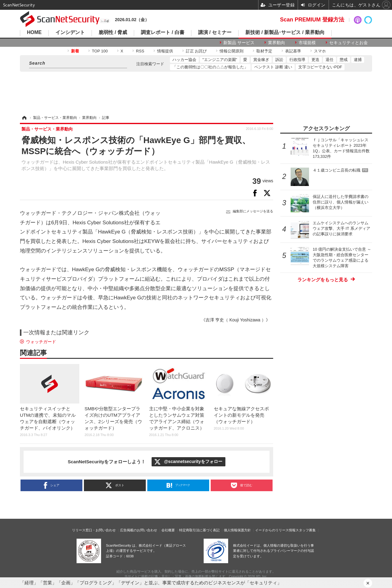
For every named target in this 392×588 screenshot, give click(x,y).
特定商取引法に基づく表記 (199, 530)
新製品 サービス (239, 43)
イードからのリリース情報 (275, 530)
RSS (140, 51)
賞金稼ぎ (261, 60)
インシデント (70, 32)
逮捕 (358, 60)
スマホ (320, 51)
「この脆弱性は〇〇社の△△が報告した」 (210, 67)
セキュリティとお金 (349, 43)
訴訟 (279, 60)
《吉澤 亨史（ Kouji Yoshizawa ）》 (236, 320)
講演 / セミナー (215, 32)
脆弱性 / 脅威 (113, 32)
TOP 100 (100, 51)
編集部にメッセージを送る (253, 211)
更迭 (315, 60)
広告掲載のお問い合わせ (139, 530)
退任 (330, 60)
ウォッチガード (41, 342)
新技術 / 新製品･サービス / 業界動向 (285, 32)
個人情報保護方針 (237, 530)
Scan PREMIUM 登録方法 (312, 20)
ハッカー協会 (184, 60)
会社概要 (168, 530)
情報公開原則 (232, 51)
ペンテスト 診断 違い (273, 67)
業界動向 (277, 43)
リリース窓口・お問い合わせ (94, 530)
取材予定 (264, 51)
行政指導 (297, 60)
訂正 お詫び (196, 51)
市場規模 (307, 43)
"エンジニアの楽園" (220, 60)
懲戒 (344, 60)
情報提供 (165, 51)
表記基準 (293, 51)
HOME (34, 32)
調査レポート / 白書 (162, 32)
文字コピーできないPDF (320, 67)
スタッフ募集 (306, 530)
